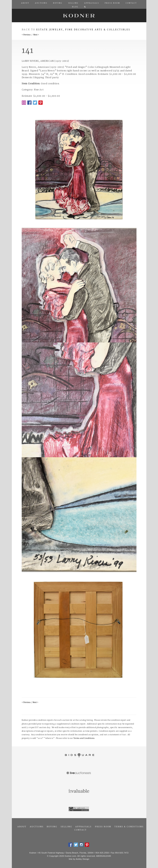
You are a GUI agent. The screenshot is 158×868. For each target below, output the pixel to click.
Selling (66, 827)
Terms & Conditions (129, 827)
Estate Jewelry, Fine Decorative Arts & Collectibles (83, 30)
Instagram (81, 845)
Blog (75, 7)
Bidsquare (79, 755)
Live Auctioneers (79, 773)
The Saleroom (79, 809)
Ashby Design (83, 859)
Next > (36, 35)
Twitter (35, 103)
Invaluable (79, 791)
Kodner (79, 16)
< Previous (26, 35)
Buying (52, 827)
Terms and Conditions (84, 738)
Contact (80, 830)
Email (24, 103)
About (22, 827)
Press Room (103, 827)
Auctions (37, 827)
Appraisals (83, 827)
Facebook (29, 103)
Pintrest (41, 103)
